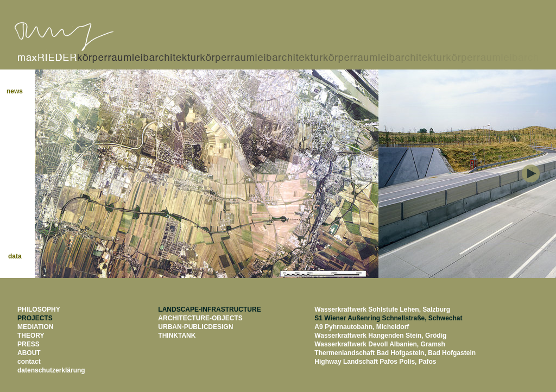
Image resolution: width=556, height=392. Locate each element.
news (20, 91)
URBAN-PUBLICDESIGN (195, 327)
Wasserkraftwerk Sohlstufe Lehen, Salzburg (382, 309)
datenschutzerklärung (51, 370)
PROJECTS (35, 318)
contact (29, 362)
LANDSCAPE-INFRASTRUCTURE (209, 309)
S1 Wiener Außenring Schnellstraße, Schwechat (388, 318)
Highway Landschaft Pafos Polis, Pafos (375, 362)
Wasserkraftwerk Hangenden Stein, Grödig (380, 336)
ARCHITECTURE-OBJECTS (200, 318)
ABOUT (29, 353)
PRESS (29, 344)
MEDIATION (35, 327)
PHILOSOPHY (39, 309)
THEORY (31, 336)
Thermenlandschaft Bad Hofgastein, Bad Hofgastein (395, 353)
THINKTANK (177, 336)
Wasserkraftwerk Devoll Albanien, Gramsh (380, 344)
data (20, 256)
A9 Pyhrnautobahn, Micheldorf (362, 327)
